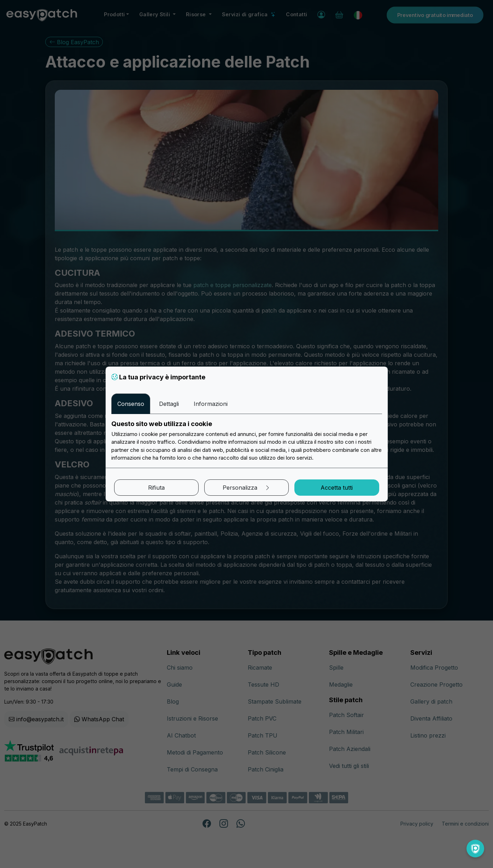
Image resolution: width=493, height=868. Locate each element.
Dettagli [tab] (169, 404)
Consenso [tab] (131, 404)
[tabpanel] (247, 441)
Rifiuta (156, 488)
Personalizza (247, 488)
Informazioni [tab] (211, 404)
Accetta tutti (337, 488)
